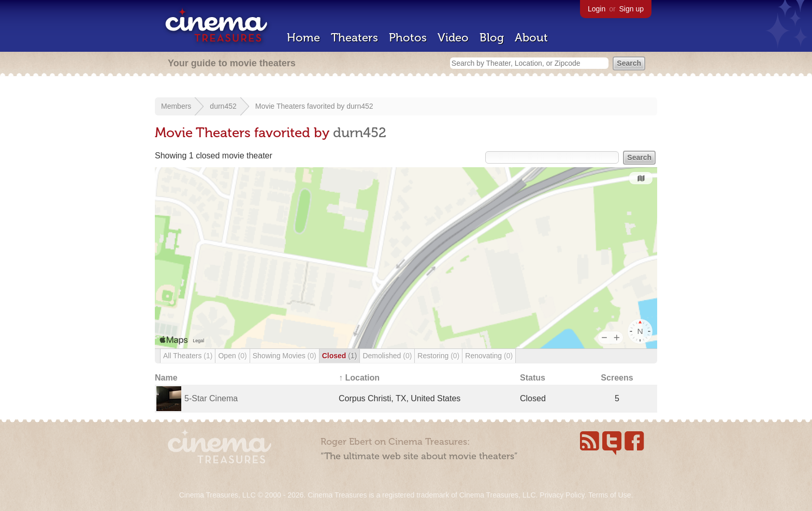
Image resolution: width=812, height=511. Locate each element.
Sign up (632, 9)
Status (533, 378)
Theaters (354, 38)
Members (176, 106)
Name (166, 378)
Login (597, 9)
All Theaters (188, 356)
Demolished (387, 356)
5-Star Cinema (211, 398)
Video (453, 38)
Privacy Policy (562, 495)
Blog (492, 38)
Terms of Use (610, 495)
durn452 (223, 106)
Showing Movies (285, 356)
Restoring (438, 356)
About (531, 38)
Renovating (489, 356)
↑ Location (359, 378)
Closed (340, 356)
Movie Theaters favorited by (301, 106)
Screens (617, 378)
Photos (408, 38)
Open (232, 356)
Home (303, 38)
